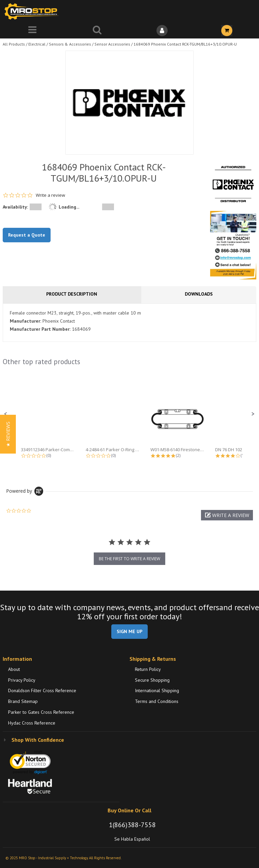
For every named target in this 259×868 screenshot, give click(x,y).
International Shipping (157, 690)
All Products (14, 44)
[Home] (33, 11)
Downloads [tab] (199, 294)
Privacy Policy (22, 680)
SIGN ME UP (129, 631)
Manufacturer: (25, 321)
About (14, 669)
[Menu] (32, 31)
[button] (6, 414)
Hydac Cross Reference (32, 723)
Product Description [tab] (72, 294)
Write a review (50, 195)
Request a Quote (27, 235)
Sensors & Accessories (70, 44)
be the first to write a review (129, 559)
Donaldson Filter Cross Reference (42, 690)
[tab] (129, 323)
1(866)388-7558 (132, 825)
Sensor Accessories (112, 44)
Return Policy (148, 669)
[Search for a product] (97, 31)
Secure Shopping (152, 680)
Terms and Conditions (157, 701)
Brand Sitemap (23, 701)
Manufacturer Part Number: (40, 329)
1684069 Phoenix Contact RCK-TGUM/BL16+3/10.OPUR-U (185, 44)
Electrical (37, 44)
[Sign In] (162, 31)
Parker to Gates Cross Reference (41, 712)
